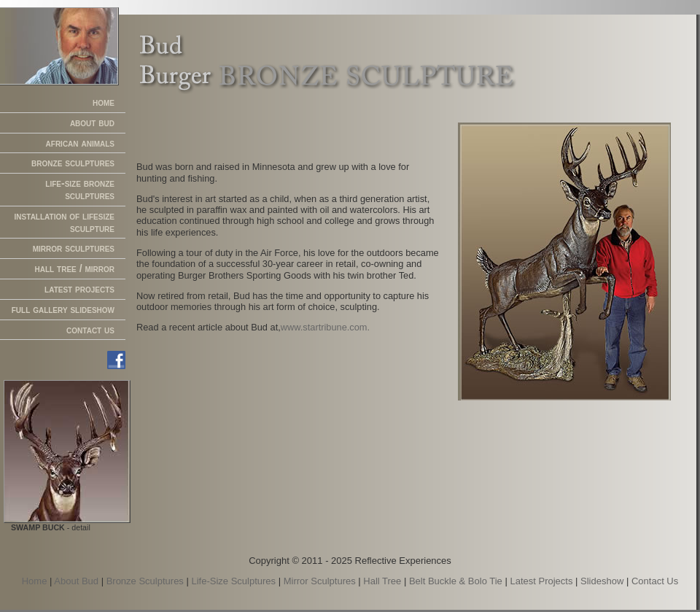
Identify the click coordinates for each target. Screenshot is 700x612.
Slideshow (602, 581)
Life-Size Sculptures (233, 581)
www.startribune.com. (325, 327)
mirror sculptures (74, 248)
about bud (92, 123)
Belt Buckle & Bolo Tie (456, 581)
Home (35, 581)
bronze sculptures (73, 163)
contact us (90, 330)
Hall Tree (382, 581)
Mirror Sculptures (320, 581)
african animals (80, 143)
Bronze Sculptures (145, 581)
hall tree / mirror (75, 268)
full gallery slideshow (63, 309)
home (104, 102)
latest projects (79, 289)
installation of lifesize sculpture (65, 222)
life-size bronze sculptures (80, 189)
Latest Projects (541, 581)
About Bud (76, 581)
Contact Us (655, 581)
